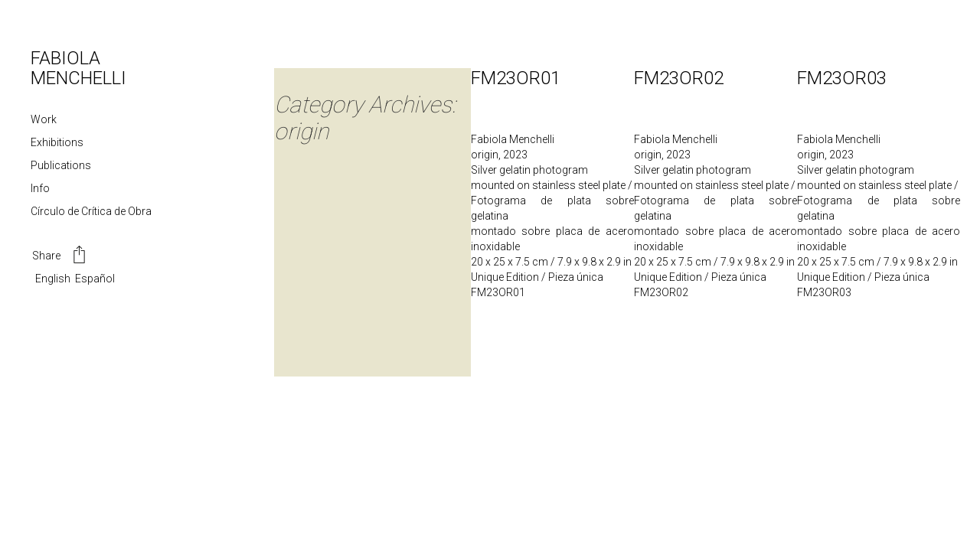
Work (44, 119)
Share (60, 256)
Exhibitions (57, 142)
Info (40, 188)
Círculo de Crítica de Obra (91, 211)
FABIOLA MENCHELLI (78, 68)
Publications (61, 165)
